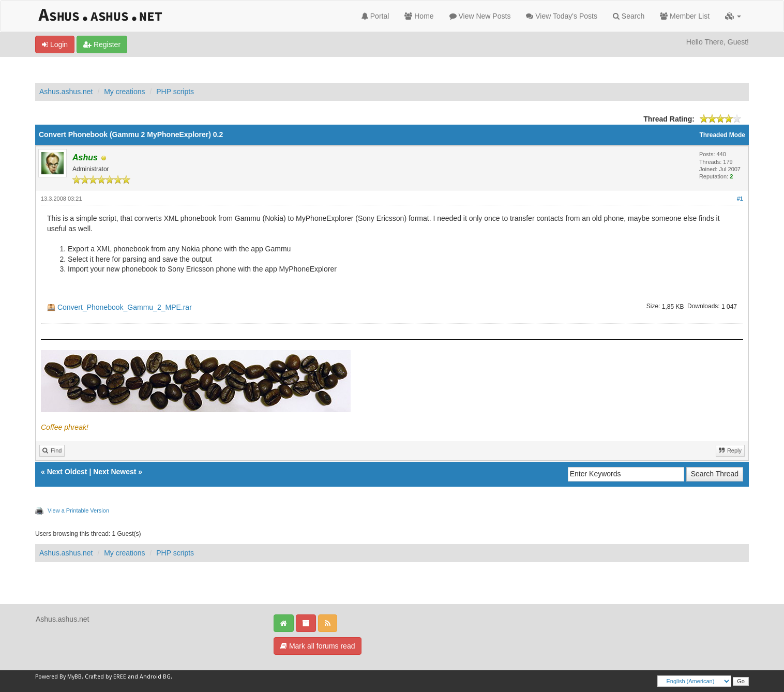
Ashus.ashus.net (66, 92)
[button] (733, 16)
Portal (375, 16)
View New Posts (480, 16)
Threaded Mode (722, 135)
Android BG (155, 677)
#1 (740, 199)
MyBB (74, 677)
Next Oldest (67, 472)
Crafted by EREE (105, 677)
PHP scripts (175, 92)
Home (419, 16)
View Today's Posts (562, 16)
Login (55, 44)
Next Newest (115, 472)
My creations (124, 92)
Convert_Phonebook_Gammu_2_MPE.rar (125, 307)
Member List (685, 16)
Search (629, 16)
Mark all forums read (318, 646)
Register (102, 44)
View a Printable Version (78, 510)
